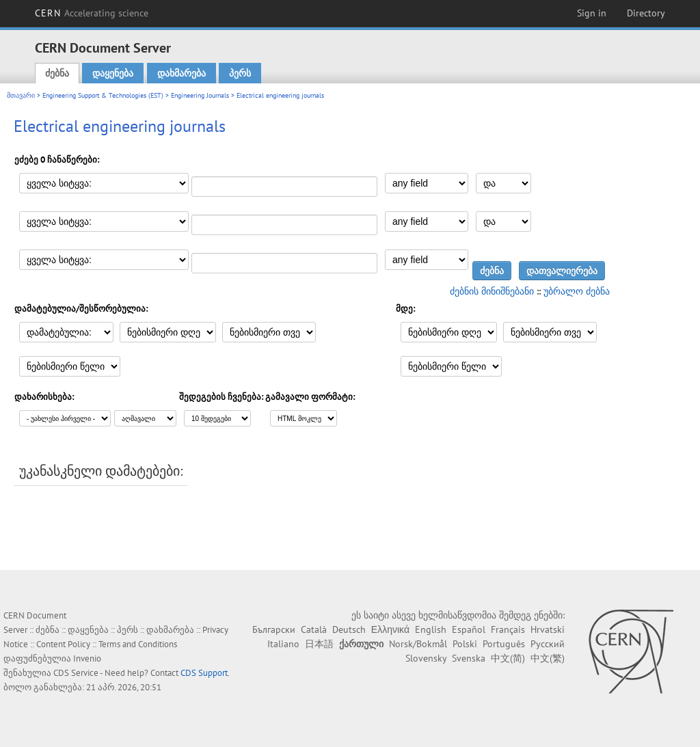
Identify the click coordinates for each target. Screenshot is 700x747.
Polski (465, 644)
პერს (240, 73)
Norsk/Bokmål (418, 644)
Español (469, 629)
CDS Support (204, 673)
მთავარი (21, 95)
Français (508, 629)
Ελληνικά (390, 629)
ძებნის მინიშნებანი (492, 291)
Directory (646, 13)
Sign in (592, 13)
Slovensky (426, 658)
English (431, 629)
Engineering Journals (200, 95)
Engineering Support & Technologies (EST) (103, 95)
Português (504, 644)
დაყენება (113, 73)
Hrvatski (548, 629)
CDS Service (76, 673)
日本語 (319, 644)
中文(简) (508, 658)
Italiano (283, 644)
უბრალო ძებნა (577, 291)
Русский (548, 644)
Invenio (87, 658)
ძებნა (57, 73)
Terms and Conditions (138, 644)
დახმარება (181, 73)
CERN (92, 13)
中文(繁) (548, 658)
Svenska (469, 658)
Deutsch (349, 629)
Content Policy (63, 644)
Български (274, 629)
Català (314, 629)
